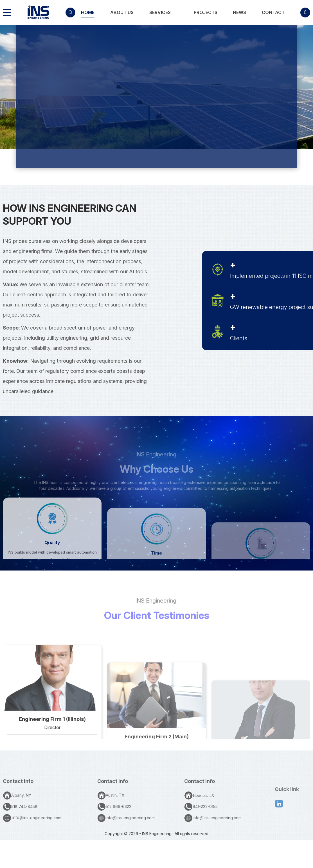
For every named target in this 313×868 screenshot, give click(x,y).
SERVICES (187, 149)
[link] (88, 12)
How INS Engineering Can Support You (70, 215)
